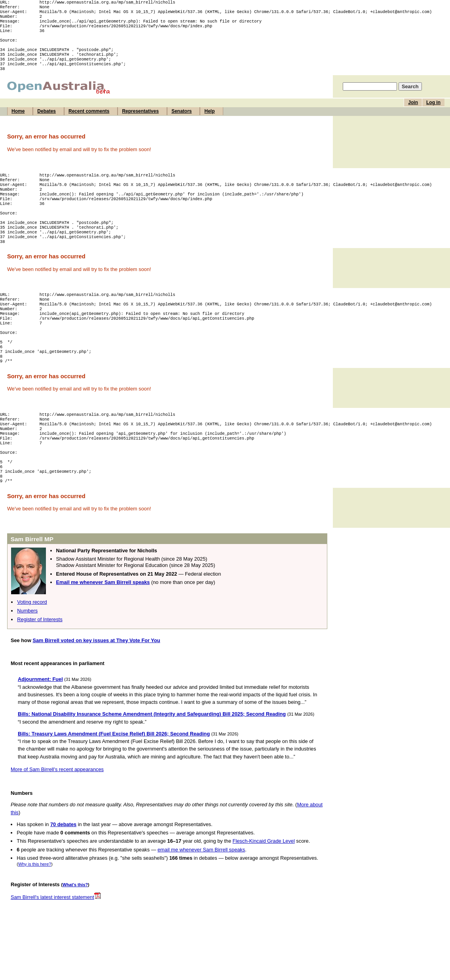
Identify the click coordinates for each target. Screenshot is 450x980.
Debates (47, 123)
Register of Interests (40, 667)
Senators (181, 123)
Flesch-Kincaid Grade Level (264, 888)
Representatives (140, 123)
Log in (433, 114)
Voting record (32, 649)
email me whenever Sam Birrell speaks (201, 897)
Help (209, 123)
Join (413, 114)
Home (18, 123)
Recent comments (89, 123)
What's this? (75, 932)
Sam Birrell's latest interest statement (56, 945)
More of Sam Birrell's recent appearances (57, 817)
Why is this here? (35, 912)
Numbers (27, 658)
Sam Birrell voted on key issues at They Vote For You (96, 688)
